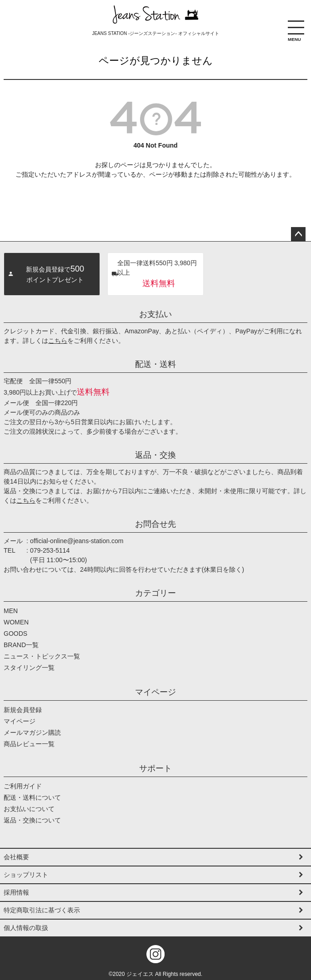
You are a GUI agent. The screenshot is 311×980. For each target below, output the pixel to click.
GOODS (15, 634)
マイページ (155, 692)
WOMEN (16, 622)
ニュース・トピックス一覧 (42, 656)
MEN (11, 611)
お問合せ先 (155, 524)
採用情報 (16, 892)
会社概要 (16, 857)
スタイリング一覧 (29, 668)
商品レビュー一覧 (29, 744)
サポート (155, 768)
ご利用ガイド (23, 786)
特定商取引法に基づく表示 (42, 910)
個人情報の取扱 (26, 928)
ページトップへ (298, 234)
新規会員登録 (23, 710)
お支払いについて (29, 809)
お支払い (155, 314)
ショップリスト (26, 875)
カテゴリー (155, 593)
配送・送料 (155, 364)
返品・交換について (32, 820)
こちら (58, 341)
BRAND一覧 (21, 645)
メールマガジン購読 (32, 733)
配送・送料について (32, 797)
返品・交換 (155, 455)
